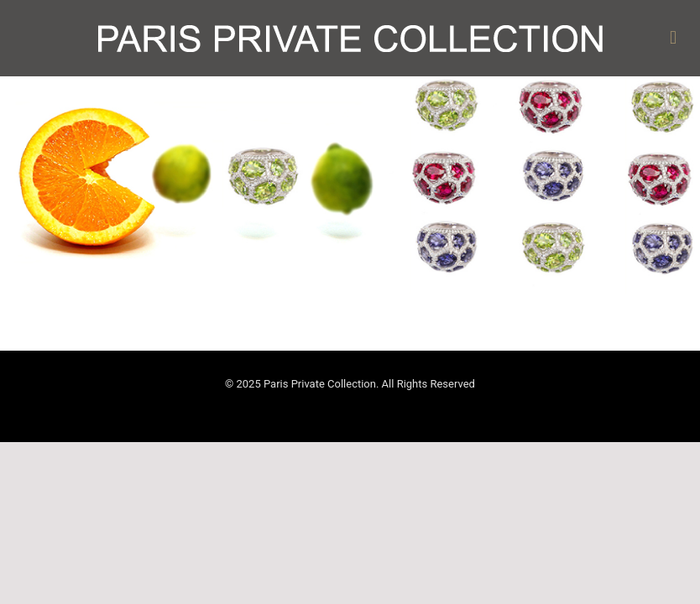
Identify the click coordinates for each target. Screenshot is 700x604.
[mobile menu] (673, 38)
